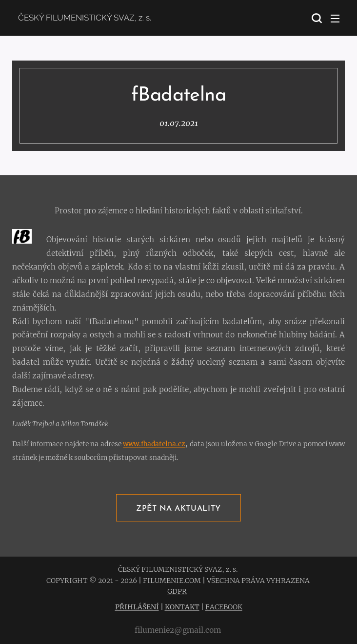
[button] (316, 18)
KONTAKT (182, 607)
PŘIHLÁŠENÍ (137, 607)
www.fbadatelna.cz (154, 444)
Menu (335, 19)
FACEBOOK (224, 607)
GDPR (177, 591)
